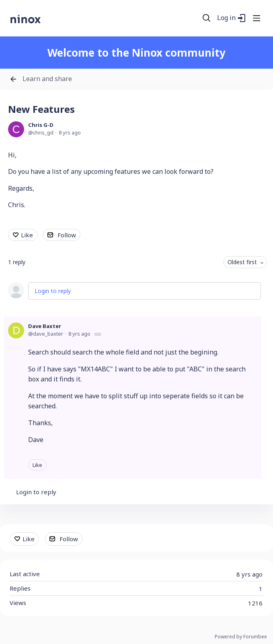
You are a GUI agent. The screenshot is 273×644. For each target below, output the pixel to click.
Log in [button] (226, 18)
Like (27, 235)
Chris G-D (41, 125)
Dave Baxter (45, 326)
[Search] (207, 18)
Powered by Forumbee (241, 637)
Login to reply (53, 291)
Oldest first (242, 262)
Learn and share (47, 79)
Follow (67, 235)
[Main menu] (257, 18)
